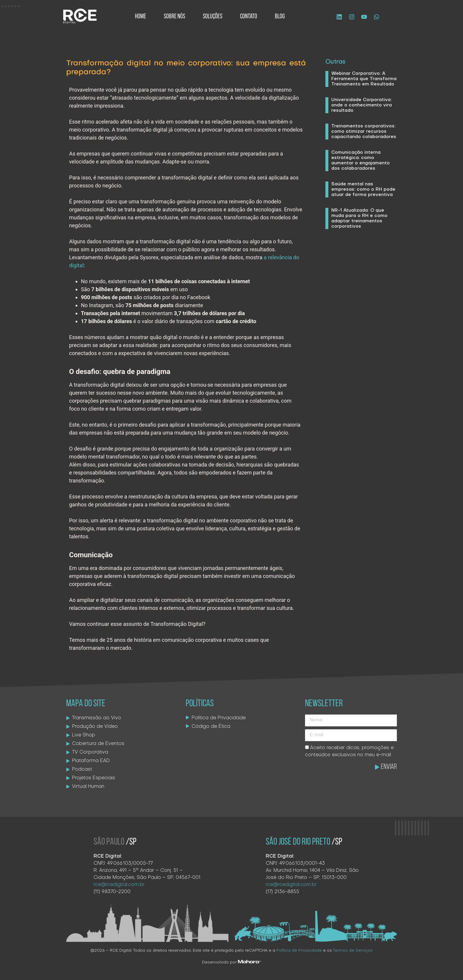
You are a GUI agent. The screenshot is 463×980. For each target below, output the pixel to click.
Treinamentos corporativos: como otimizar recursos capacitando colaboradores (364, 132)
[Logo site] (80, 16)
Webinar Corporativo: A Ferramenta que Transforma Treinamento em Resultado (364, 79)
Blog (280, 17)
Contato (249, 17)
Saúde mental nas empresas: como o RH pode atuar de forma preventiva (363, 189)
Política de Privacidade (299, 951)
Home (141, 17)
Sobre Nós (175, 17)
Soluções (213, 17)
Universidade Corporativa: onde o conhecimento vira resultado (362, 105)
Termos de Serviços (353, 951)
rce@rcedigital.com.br (119, 885)
